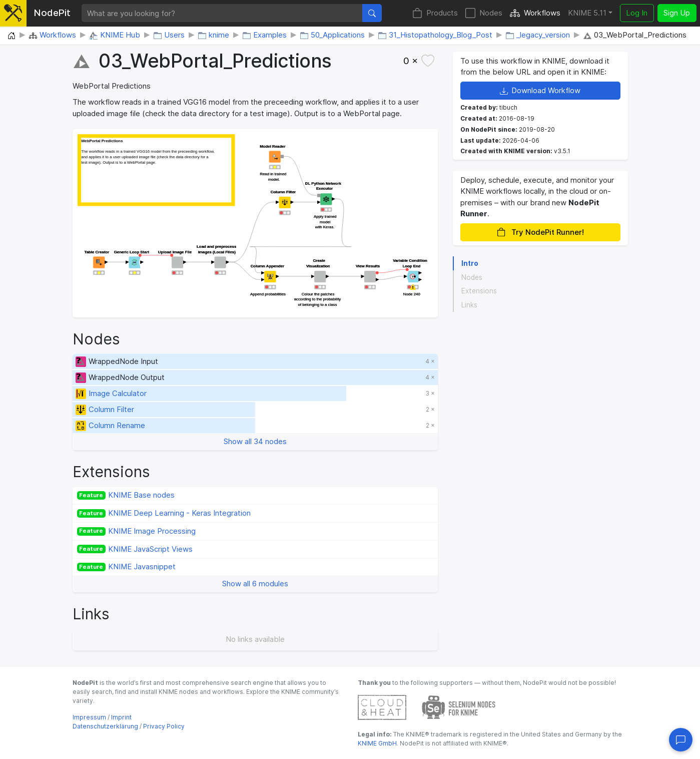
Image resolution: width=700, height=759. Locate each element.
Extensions (479, 291)
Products (435, 13)
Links (469, 305)
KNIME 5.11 (587, 13)
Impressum (89, 717)
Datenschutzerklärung (105, 726)
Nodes (484, 13)
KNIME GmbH (377, 743)
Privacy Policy (164, 726)
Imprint (121, 717)
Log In (637, 13)
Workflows (535, 13)
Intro (470, 263)
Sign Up (677, 13)
